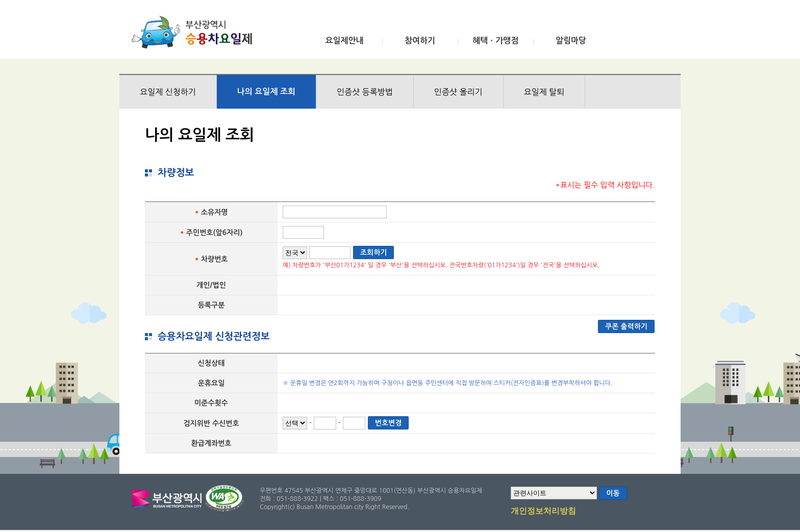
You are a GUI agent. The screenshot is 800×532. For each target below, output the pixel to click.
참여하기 (420, 41)
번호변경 (389, 423)
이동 (613, 493)
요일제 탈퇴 (544, 92)
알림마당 (571, 41)
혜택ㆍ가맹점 (495, 41)
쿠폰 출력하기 (626, 326)
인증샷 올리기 (458, 92)
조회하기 (374, 252)
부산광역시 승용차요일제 (195, 32)
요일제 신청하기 (168, 92)
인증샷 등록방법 (365, 92)
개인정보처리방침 (543, 512)
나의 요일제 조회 (266, 92)
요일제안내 (344, 41)
